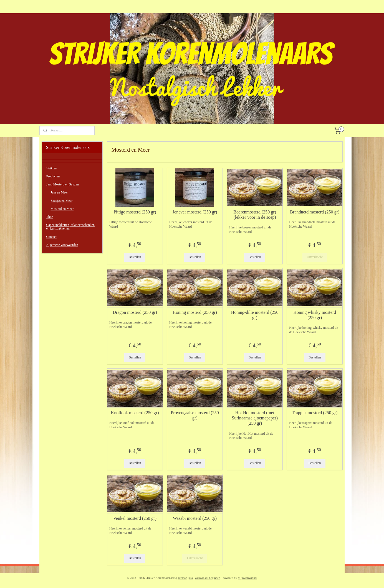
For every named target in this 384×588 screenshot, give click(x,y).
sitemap (182, 578)
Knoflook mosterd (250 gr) (135, 413)
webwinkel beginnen (207, 578)
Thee (50, 217)
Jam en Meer (59, 192)
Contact (51, 237)
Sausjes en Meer (62, 201)
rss (191, 578)
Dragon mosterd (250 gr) (135, 312)
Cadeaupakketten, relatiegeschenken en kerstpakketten (71, 227)
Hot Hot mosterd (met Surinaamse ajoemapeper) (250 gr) (255, 418)
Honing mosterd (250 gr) (195, 312)
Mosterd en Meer (62, 209)
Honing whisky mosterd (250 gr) (315, 315)
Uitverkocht (314, 257)
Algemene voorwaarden (62, 245)
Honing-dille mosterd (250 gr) (255, 315)
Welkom (52, 168)
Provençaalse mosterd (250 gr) (195, 415)
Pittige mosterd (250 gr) (135, 212)
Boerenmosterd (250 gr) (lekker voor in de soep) (255, 215)
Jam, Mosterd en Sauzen (63, 184)
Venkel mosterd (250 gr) (135, 518)
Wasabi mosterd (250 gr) (195, 518)
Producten (53, 176)
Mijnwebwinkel (247, 578)
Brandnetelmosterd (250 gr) (315, 212)
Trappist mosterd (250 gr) (315, 413)
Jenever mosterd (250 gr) (195, 212)
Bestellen (135, 257)
